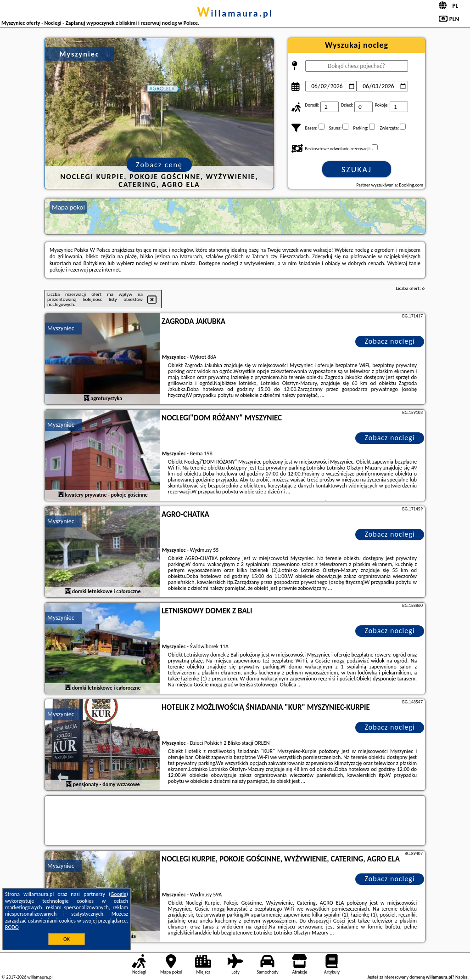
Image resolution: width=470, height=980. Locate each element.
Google (119, 894)
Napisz (462, 977)
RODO (12, 927)
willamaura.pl (235, 13)
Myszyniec (61, 328)
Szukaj (357, 170)
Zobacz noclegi (390, 341)
